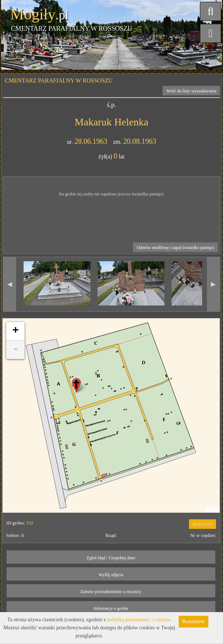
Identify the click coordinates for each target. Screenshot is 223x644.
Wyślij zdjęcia (111, 575)
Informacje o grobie (111, 608)
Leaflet (212, 510)
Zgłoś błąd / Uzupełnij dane (111, 558)
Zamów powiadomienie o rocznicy (111, 592)
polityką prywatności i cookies (139, 620)
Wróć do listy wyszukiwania (191, 91)
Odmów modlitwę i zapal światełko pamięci (175, 248)
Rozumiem (194, 621)
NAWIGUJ (202, 524)
